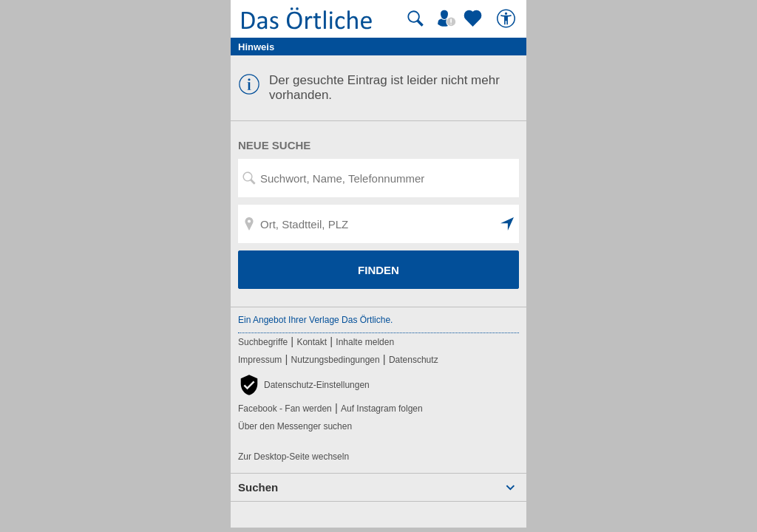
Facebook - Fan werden (285, 409)
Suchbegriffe (263, 342)
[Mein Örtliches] (449, 18)
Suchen (258, 487)
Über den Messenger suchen (295, 426)
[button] (508, 224)
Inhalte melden (365, 342)
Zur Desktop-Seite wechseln (293, 457)
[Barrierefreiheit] (508, 18)
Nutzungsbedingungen (336, 360)
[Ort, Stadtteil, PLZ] (378, 224)
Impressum (260, 360)
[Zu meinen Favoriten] (475, 18)
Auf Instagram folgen (382, 409)
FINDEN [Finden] (378, 270)
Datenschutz (414, 360)
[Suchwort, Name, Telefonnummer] (378, 178)
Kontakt (312, 342)
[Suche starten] (415, 18)
